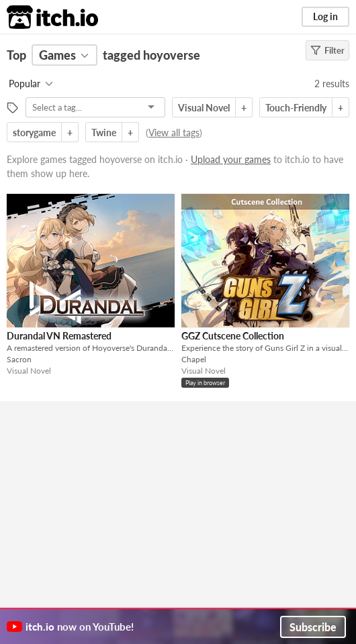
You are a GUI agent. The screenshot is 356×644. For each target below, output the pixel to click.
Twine (104, 132)
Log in (325, 16)
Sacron (19, 359)
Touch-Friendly (296, 108)
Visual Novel (204, 108)
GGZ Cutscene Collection (233, 336)
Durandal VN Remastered (59, 336)
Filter (327, 50)
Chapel (194, 359)
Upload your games (231, 159)
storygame (34, 132)
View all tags (174, 132)
